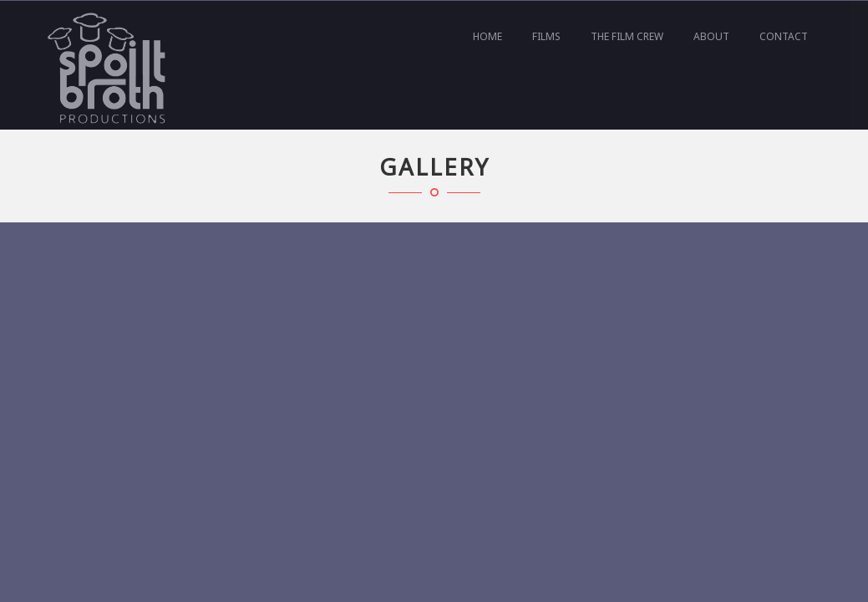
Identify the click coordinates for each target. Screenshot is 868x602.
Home (487, 36)
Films (546, 36)
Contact (784, 36)
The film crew (627, 36)
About (711, 36)
